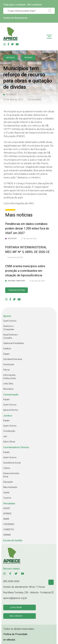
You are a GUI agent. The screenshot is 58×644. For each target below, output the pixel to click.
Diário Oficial (9, 442)
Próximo (28, 58)
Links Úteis (8, 384)
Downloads (9, 364)
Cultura (7, 468)
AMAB (6, 519)
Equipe (6, 354)
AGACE (7, 508)
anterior (11, 58)
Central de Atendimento (15, 18)
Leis (5, 436)
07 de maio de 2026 (29, 239)
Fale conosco (16, 616)
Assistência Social (12, 463)
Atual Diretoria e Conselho (11, 336)
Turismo (7, 498)
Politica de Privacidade (15, 634)
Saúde (6, 493)
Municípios (8, 389)
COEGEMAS (9, 524)
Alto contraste (34, 5)
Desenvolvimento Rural (11, 475)
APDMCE (7, 514)
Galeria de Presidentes (14, 343)
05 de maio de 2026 (37, 281)
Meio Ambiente (10, 487)
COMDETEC (9, 529)
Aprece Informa (11, 410)
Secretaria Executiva (13, 359)
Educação (8, 482)
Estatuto (7, 349)
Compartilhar (34, 100)
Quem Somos (10, 321)
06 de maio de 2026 (15, 257)
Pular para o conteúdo (14, 5)
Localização (16, 607)
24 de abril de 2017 (13, 100)
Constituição (9, 431)
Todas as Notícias (16, 290)
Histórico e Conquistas (9, 328)
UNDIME (7, 535)
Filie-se (6, 370)
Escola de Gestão (13, 540)
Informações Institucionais (10, 377)
